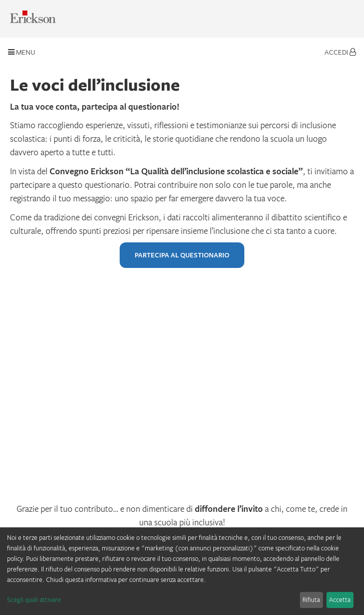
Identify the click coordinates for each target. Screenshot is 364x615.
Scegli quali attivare (34, 599)
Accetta (340, 599)
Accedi (340, 52)
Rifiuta (311, 599)
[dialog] (182, 571)
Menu (22, 52)
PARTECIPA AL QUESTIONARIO (182, 255)
